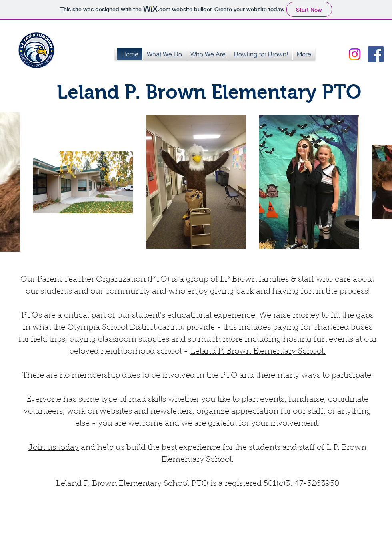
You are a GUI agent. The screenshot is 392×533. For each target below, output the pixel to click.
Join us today (54, 448)
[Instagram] (355, 54)
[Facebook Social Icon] (376, 54)
